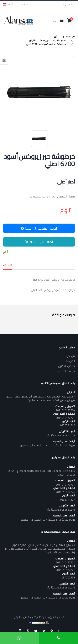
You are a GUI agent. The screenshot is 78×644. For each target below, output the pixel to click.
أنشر (6, 252)
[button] (54, 20)
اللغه (8, 4)
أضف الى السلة (39, 242)
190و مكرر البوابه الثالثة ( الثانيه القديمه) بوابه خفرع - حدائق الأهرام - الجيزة (41, 473)
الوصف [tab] (7, 265)
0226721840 (67, 425)
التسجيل (69, 4)
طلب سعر (26, 4)
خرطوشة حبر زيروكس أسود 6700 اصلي (46, 44)
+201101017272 (65, 410)
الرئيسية (71, 37)
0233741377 (67, 500)
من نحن (71, 356)
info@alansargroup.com (60, 435)
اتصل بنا (71, 361)
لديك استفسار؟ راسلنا (39, 228)
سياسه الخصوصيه (64, 371)
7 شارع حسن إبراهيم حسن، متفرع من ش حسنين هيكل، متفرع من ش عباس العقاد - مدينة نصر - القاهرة (40, 398)
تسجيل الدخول (67, 366)
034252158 (68, 577)
